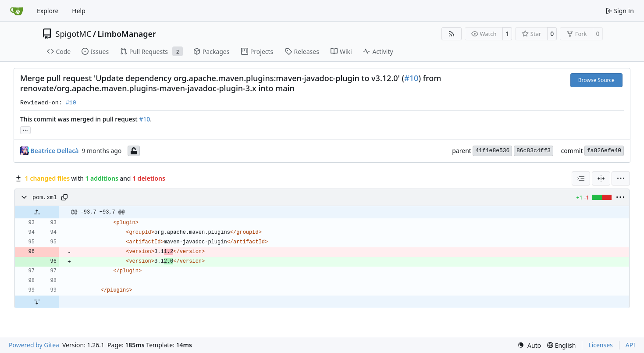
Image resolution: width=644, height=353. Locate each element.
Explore (48, 11)
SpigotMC (74, 34)
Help (79, 11)
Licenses (601, 345)
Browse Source (596, 80)
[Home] (17, 11)
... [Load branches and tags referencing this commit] (25, 129)
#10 (411, 78)
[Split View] (601, 178)
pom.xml (45, 198)
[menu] (621, 178)
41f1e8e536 (492, 151)
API (630, 345)
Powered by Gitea (34, 345)
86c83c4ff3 (534, 151)
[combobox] (581, 178)
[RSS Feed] (452, 34)
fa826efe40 (604, 151)
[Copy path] (64, 197)
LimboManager (126, 34)
